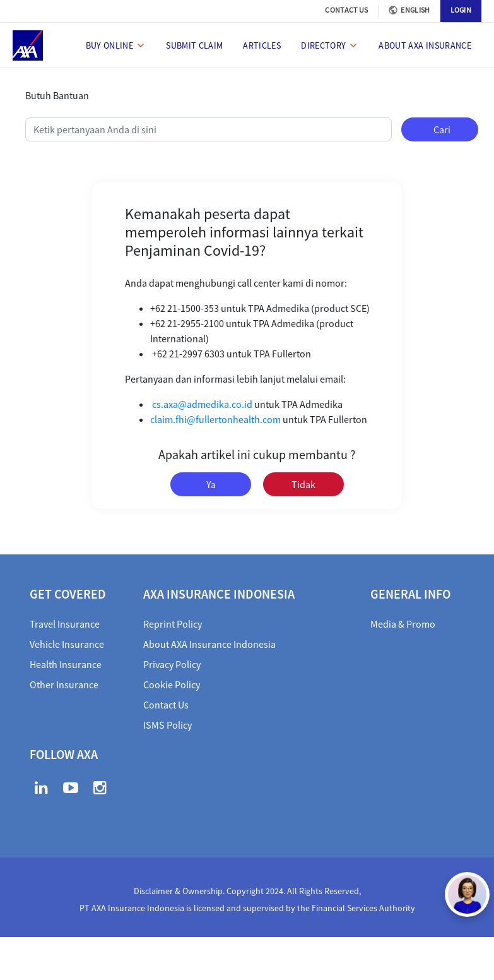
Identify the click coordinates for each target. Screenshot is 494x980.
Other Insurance (64, 684)
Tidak (303, 484)
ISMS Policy (168, 725)
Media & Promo (403, 624)
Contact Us (166, 705)
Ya (211, 484)
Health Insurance (66, 664)
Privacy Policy (172, 664)
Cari (442, 129)
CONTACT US (346, 10)
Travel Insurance (65, 624)
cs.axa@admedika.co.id (202, 404)
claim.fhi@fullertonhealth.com (215, 419)
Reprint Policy (173, 624)
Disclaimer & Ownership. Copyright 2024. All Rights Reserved (246, 891)
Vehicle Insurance (67, 644)
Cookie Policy (172, 684)
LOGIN (461, 10)
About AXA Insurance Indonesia (209, 644)
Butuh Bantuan (57, 95)
